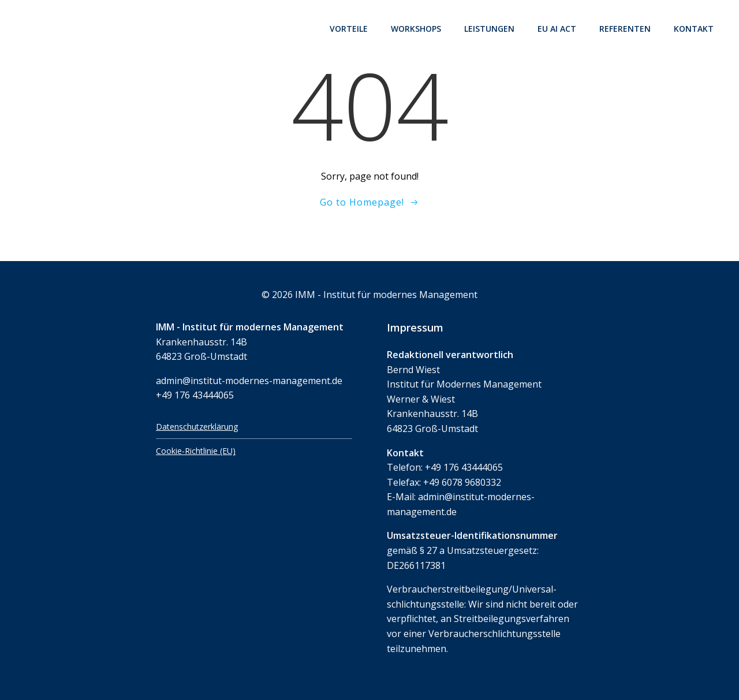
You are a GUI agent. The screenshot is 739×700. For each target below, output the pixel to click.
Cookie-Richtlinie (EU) (196, 451)
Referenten (625, 29)
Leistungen (489, 29)
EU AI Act (557, 29)
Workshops (416, 29)
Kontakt (694, 29)
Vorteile (349, 29)
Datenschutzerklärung (197, 427)
